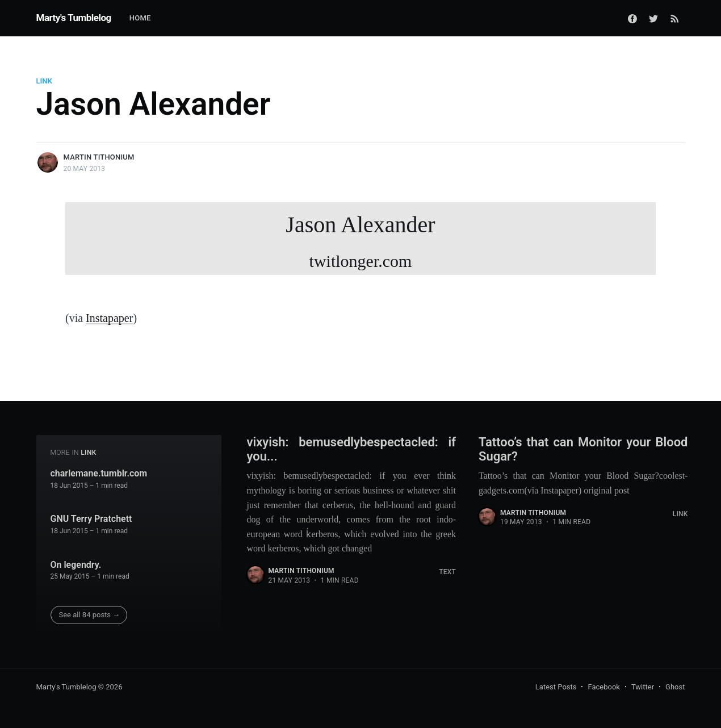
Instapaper (109, 318)
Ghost (675, 687)
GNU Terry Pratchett (91, 519)
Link (44, 81)
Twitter (643, 687)
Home (140, 18)
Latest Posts (556, 687)
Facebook (603, 687)
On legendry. (76, 565)
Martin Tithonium (99, 157)
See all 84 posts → (90, 615)
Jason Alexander (360, 243)
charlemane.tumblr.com (99, 473)
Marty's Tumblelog (74, 18)
